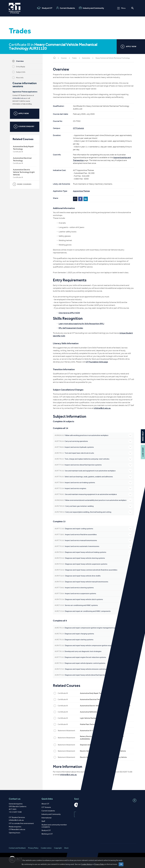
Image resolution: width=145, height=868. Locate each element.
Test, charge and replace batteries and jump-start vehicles (94, 459)
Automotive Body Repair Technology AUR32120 (99, 693)
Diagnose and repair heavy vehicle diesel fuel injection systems (94, 675)
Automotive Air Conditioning (92, 731)
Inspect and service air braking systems (94, 483)
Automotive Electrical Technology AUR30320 (98, 699)
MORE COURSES (23, 184)
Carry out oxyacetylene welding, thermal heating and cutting (94, 512)
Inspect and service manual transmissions (94, 540)
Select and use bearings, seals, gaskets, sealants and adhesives (94, 477)
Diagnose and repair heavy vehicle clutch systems (94, 599)
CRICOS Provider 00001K (49, 858)
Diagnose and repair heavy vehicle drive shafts (94, 576)
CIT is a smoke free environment (21, 823)
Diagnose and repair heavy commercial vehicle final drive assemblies (94, 570)
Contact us (15, 799)
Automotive (87, 58)
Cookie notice (46, 848)
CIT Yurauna (46, 807)
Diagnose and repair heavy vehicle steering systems (94, 558)
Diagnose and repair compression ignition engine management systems (94, 628)
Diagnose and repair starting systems (94, 640)
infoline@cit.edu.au (20, 98)
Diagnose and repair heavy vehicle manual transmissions (94, 582)
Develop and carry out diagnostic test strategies (94, 651)
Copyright (58, 848)
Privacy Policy (33, 848)
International (46, 818)
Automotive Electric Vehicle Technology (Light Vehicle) (24, 172)
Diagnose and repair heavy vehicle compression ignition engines (94, 646)
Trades (75, 58)
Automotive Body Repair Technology (24, 148)
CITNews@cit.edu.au (17, 829)
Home (55, 58)
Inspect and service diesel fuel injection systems (94, 465)
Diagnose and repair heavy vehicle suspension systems (94, 564)
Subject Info (19, 72)
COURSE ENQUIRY (25, 126)
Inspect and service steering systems (94, 588)
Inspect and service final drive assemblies (94, 535)
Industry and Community (91, 8)
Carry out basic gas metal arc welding (94, 506)
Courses (65, 58)
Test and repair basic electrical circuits (94, 453)
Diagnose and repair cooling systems (94, 529)
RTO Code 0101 (63, 858)
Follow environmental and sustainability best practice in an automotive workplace (94, 500)
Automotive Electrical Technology (23, 159)
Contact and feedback (17, 848)
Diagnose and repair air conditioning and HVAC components (94, 611)
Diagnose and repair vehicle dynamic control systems (94, 663)
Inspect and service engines (94, 488)
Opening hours (15, 833)
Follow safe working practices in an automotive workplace (94, 435)
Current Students (66, 8)
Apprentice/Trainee (82, 191)
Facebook (81, 199)
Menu (121, 8)
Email (76, 199)
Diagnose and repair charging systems (94, 634)
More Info (18, 78)
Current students (48, 811)
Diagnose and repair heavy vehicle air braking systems (94, 552)
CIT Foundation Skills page (98, 362)
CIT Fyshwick (80, 128)
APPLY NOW (128, 47)
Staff (43, 821)
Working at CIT (47, 834)
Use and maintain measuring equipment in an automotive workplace (94, 494)
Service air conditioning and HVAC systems (94, 605)
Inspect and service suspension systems (94, 594)
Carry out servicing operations (94, 441)
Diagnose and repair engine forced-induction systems (94, 657)
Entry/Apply (19, 67)
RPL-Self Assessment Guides (72, 328)
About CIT (45, 804)
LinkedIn (87, 199)
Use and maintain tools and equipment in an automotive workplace (94, 471)
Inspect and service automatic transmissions (94, 546)
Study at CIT (45, 8)
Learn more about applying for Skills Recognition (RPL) (82, 324)
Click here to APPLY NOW (70, 313)
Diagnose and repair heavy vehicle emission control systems (94, 669)
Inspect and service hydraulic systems (94, 447)
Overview (18, 61)
